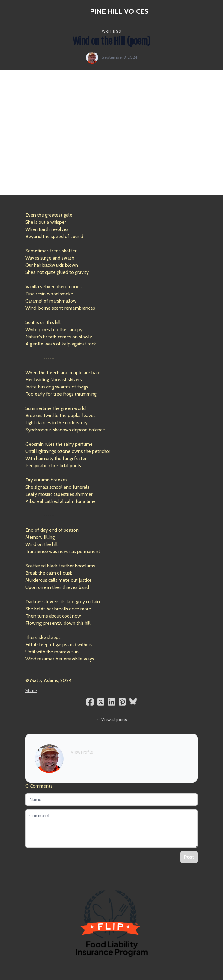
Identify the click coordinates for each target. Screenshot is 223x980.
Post (189, 857)
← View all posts (112, 720)
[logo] (119, 11)
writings (111, 31)
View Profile (82, 752)
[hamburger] (15, 11)
